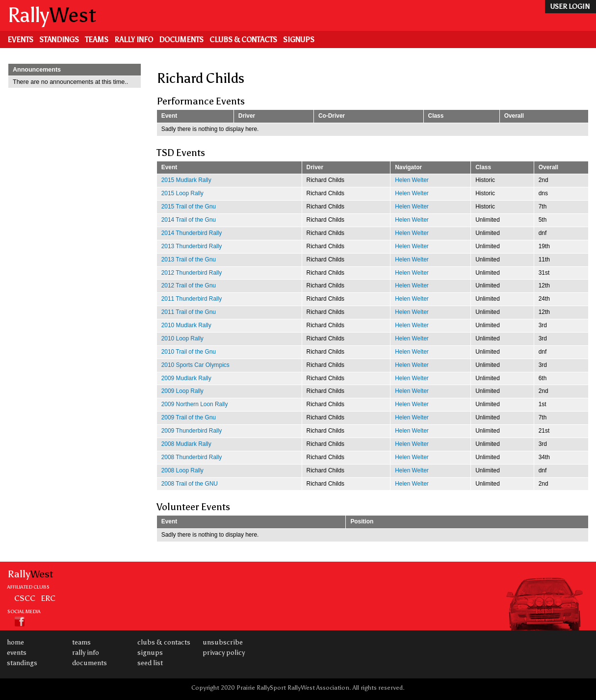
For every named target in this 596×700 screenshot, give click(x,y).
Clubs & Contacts (243, 40)
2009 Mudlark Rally (186, 378)
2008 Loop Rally (182, 470)
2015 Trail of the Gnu (189, 207)
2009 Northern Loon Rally (195, 404)
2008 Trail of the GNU (190, 484)
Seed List (150, 663)
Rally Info (134, 40)
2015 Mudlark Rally (186, 180)
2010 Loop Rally (182, 338)
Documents (181, 40)
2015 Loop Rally (182, 193)
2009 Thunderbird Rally (192, 431)
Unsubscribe (223, 642)
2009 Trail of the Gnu (189, 417)
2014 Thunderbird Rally (192, 233)
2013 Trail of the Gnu (189, 259)
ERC (48, 598)
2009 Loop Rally (182, 391)
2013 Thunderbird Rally (192, 246)
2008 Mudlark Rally (186, 444)
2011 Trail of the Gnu (189, 312)
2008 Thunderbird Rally (192, 457)
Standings (59, 40)
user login (570, 7)
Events (20, 40)
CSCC (25, 598)
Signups (299, 40)
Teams (97, 40)
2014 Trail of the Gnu (189, 220)
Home (15, 642)
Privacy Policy (224, 653)
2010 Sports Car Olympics (195, 365)
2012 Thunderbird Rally (192, 273)
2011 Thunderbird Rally (192, 299)
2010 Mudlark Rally (186, 325)
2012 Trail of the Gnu (189, 285)
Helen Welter (412, 180)
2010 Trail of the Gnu (189, 352)
